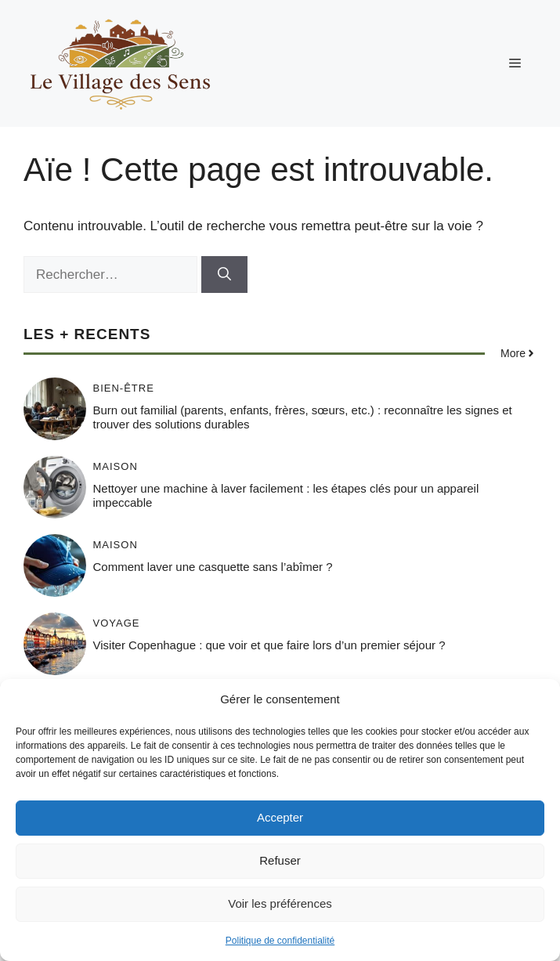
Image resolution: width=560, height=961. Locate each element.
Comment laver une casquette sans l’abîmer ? (213, 567)
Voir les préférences (280, 903)
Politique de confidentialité (280, 941)
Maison (116, 466)
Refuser (280, 860)
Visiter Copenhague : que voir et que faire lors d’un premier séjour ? (269, 645)
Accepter (280, 817)
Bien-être (124, 388)
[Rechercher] (224, 275)
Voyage (117, 623)
